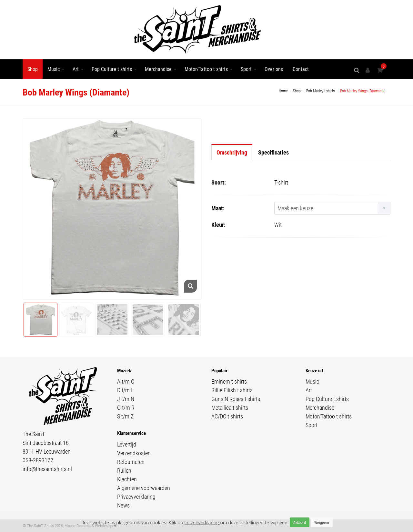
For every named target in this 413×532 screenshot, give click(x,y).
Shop (33, 69)
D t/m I (125, 390)
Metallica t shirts (230, 407)
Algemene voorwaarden (144, 488)
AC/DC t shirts (227, 416)
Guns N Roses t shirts (236, 399)
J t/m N (126, 399)
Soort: (219, 182)
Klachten (127, 479)
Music (54, 69)
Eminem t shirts (229, 381)
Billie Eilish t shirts (232, 390)
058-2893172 (38, 460)
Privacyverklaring (136, 497)
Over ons (274, 69)
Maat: (218, 208)
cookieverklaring (202, 522)
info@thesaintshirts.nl (47, 469)
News (123, 505)
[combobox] (332, 208)
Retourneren (131, 462)
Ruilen (124, 470)
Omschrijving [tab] (232, 152)
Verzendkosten (134, 453)
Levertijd (127, 444)
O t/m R (126, 407)
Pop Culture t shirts (112, 69)
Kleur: (218, 225)
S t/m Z (125, 416)
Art (76, 69)
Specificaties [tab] (273, 152)
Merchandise (158, 69)
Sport (246, 69)
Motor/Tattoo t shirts (206, 69)
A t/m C (126, 381)
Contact (301, 69)
